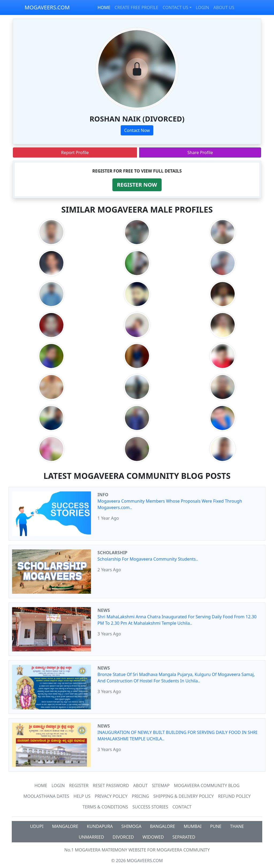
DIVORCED (123, 837)
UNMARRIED (91, 837)
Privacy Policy (111, 796)
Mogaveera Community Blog (207, 785)
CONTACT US (176, 7)
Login (58, 785)
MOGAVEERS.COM (47, 7)
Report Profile (75, 153)
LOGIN (203, 7)
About (140, 785)
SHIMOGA (131, 826)
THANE (237, 826)
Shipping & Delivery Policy (184, 796)
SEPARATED (184, 837)
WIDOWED (153, 837)
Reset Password (111, 785)
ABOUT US (224, 7)
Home (41, 785)
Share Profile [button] (200, 153)
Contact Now (137, 130)
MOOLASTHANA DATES (46, 796)
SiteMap (161, 785)
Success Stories (150, 807)
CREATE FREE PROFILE (136, 7)
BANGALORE (162, 826)
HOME (104, 7)
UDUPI (37, 826)
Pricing (140, 796)
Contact (182, 807)
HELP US (82, 796)
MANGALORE (65, 826)
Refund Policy (234, 796)
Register (79, 785)
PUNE (216, 826)
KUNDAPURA (100, 826)
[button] (137, 185)
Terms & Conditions (105, 807)
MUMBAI (193, 826)
